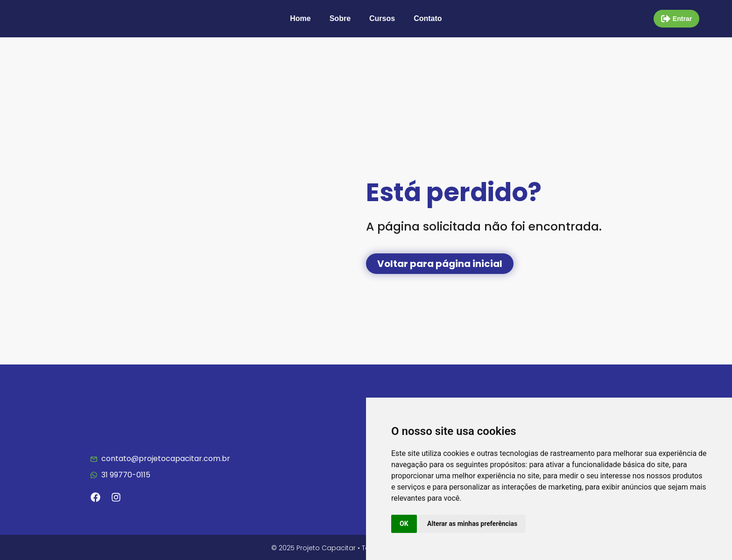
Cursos (382, 18)
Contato (428, 18)
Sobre (340, 18)
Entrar (682, 19)
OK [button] (404, 524)
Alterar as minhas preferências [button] (472, 524)
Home (300, 18)
